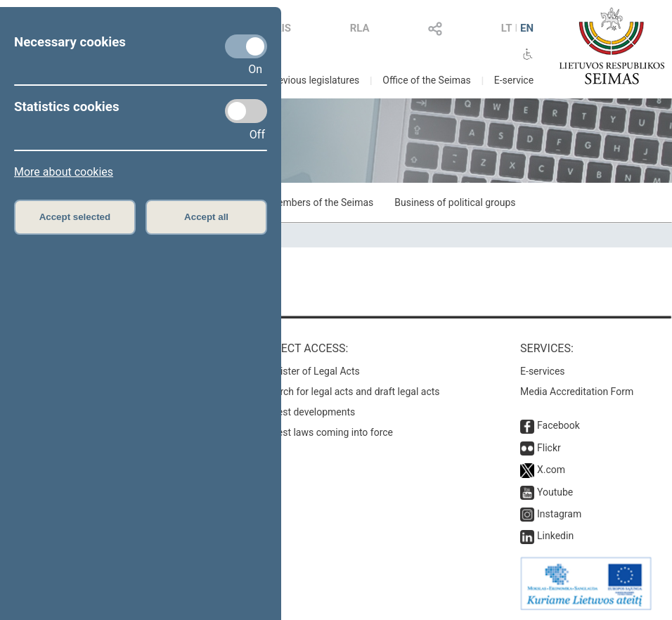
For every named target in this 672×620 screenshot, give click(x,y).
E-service (514, 80)
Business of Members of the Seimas (294, 202)
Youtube (555, 492)
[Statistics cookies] (246, 111)
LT (507, 28)
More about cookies (64, 172)
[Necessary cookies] (246, 46)
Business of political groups (455, 202)
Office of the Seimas (427, 80)
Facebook (558, 425)
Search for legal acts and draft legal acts (352, 392)
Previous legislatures (314, 80)
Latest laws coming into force (328, 432)
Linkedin (555, 536)
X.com (551, 470)
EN (527, 28)
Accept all (206, 217)
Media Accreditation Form (577, 392)
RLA (360, 28)
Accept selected (75, 217)
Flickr (549, 448)
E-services (543, 371)
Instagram (559, 514)
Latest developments (309, 412)
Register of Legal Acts (312, 371)
